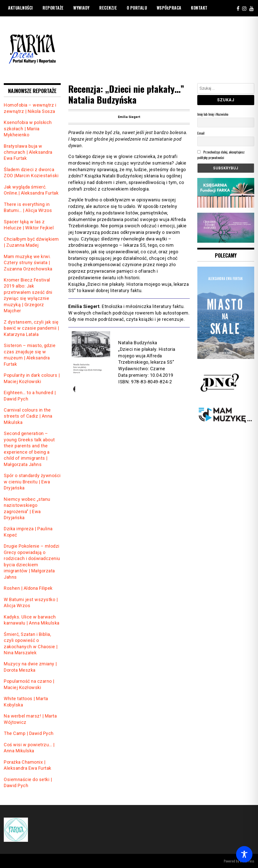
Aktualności (21, 8)
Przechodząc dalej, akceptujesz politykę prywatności (221, 155)
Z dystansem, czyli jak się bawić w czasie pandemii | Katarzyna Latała (31, 328)
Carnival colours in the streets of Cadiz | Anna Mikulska (28, 416)
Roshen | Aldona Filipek (28, 588)
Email (201, 133)
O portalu (137, 8)
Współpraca (169, 8)
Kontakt (199, 8)
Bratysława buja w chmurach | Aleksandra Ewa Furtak (28, 152)
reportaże (53, 8)
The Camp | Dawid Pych (29, 733)
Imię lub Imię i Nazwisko (213, 114)
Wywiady (82, 8)
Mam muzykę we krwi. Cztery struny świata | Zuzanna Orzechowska (28, 263)
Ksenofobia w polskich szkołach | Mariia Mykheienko (28, 129)
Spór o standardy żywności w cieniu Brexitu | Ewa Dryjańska (32, 482)
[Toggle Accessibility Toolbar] (244, 854)
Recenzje (108, 8)
